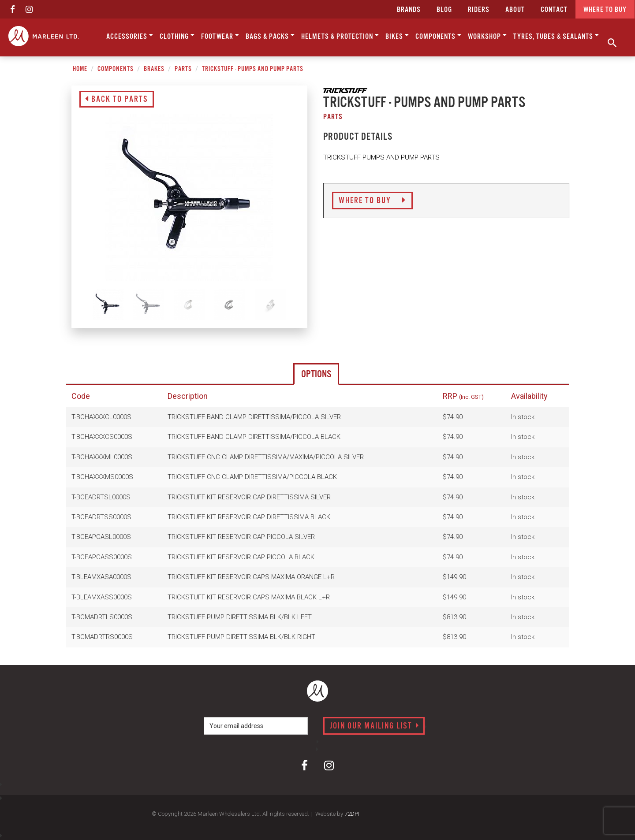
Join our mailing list (375, 726)
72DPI (352, 814)
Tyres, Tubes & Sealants (556, 36)
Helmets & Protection (340, 36)
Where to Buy (372, 201)
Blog (444, 10)
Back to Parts (117, 100)
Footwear (220, 36)
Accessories (130, 36)
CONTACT (554, 10)
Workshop (487, 36)
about (515, 10)
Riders (479, 10)
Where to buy (605, 10)
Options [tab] (316, 374)
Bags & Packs (270, 36)
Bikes (397, 36)
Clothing (177, 36)
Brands (409, 10)
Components (439, 36)
